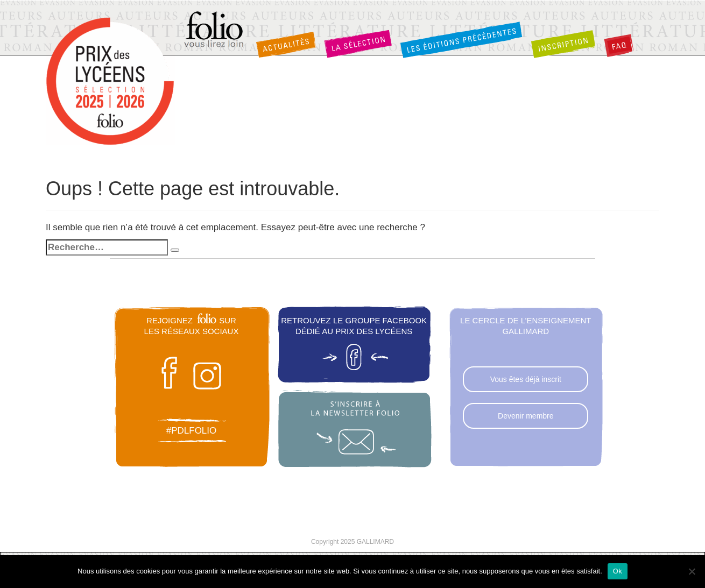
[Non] (692, 571)
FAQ (619, 45)
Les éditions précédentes (461, 39)
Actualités (285, 45)
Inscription (563, 44)
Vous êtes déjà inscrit (526, 379)
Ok (618, 571)
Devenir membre (526, 416)
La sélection (358, 44)
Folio (214, 30)
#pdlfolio (192, 431)
